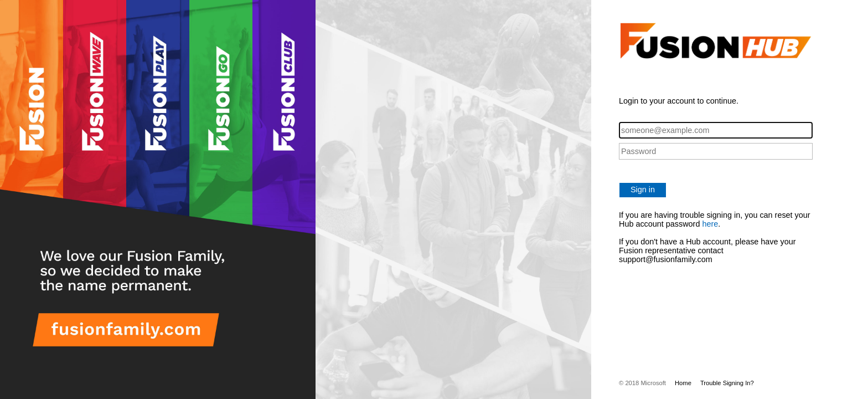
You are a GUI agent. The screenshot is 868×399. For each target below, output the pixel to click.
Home (683, 383)
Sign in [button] (643, 190)
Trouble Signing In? (727, 383)
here (710, 224)
